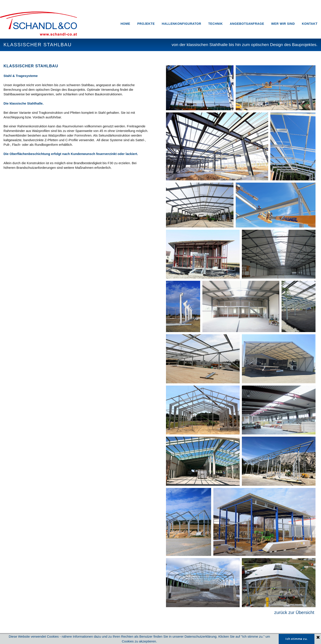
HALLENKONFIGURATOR (182, 24)
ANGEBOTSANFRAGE (247, 24)
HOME (125, 24)
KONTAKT (310, 24)
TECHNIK (216, 24)
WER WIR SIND (283, 24)
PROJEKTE (146, 24)
